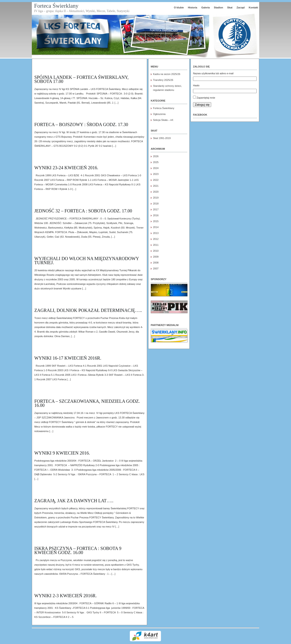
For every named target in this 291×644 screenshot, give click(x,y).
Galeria (205, 7)
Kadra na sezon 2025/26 (167, 74)
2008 (156, 263)
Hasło (196, 85)
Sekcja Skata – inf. (163, 120)
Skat (230, 7)
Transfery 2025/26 (163, 80)
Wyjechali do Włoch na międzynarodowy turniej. (87, 261)
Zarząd (241, 7)
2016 (156, 215)
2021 (156, 186)
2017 (156, 209)
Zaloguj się (202, 105)
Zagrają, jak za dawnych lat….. (74, 501)
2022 (156, 180)
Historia (192, 7)
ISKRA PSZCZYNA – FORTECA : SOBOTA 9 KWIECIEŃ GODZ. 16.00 (78, 550)
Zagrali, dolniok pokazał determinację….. (88, 310)
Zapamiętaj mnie (206, 98)
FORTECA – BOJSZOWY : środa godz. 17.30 (81, 124)
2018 (156, 204)
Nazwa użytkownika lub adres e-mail (213, 73)
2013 (156, 233)
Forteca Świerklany (56, 6)
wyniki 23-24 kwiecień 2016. (66, 168)
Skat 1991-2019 (162, 138)
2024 (156, 168)
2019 (156, 198)
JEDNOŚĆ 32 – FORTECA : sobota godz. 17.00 (83, 211)
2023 (156, 174)
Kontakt (253, 7)
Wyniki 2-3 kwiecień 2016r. (65, 596)
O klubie (179, 7)
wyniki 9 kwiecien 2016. (62, 453)
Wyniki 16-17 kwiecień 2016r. (68, 358)
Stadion (218, 7)
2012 (156, 239)
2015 (156, 221)
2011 (156, 245)
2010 (156, 251)
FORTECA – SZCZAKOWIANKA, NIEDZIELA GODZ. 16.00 (87, 403)
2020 (156, 192)
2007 (156, 269)
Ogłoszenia (159, 114)
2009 (156, 257)
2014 (156, 227)
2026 (156, 156)
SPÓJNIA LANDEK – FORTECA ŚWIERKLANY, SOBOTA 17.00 (82, 79)
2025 (156, 162)
